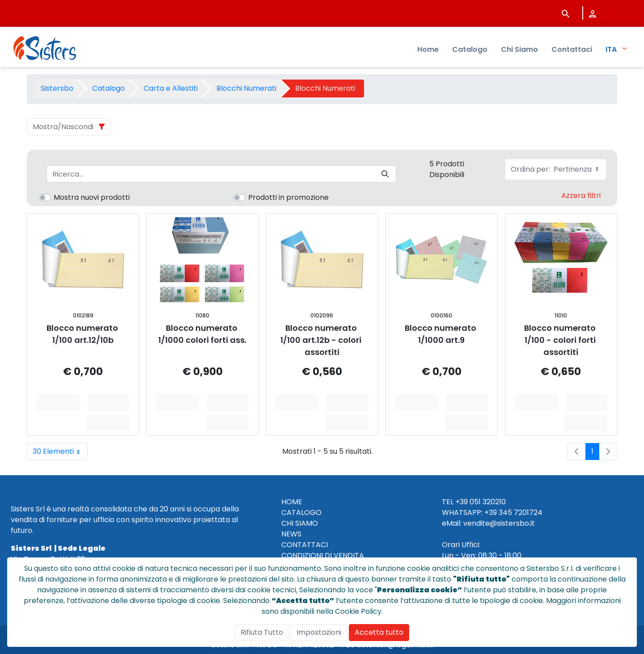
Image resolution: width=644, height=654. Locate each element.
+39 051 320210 (481, 502)
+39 (491, 513)
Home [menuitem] (428, 49)
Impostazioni (319, 632)
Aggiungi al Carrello (111, 402)
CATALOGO (301, 513)
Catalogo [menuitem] (470, 49)
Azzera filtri (581, 196)
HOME (292, 502)
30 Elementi (60, 451)
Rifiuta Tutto (262, 632)
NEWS (291, 534)
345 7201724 (521, 513)
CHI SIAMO (300, 523)
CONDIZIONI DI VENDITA (323, 555)
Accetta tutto (379, 632)
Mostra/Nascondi (63, 127)
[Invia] (385, 174)
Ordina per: (556, 169)
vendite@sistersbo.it (499, 523)
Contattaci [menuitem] (572, 49)
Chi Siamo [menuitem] (519, 49)
